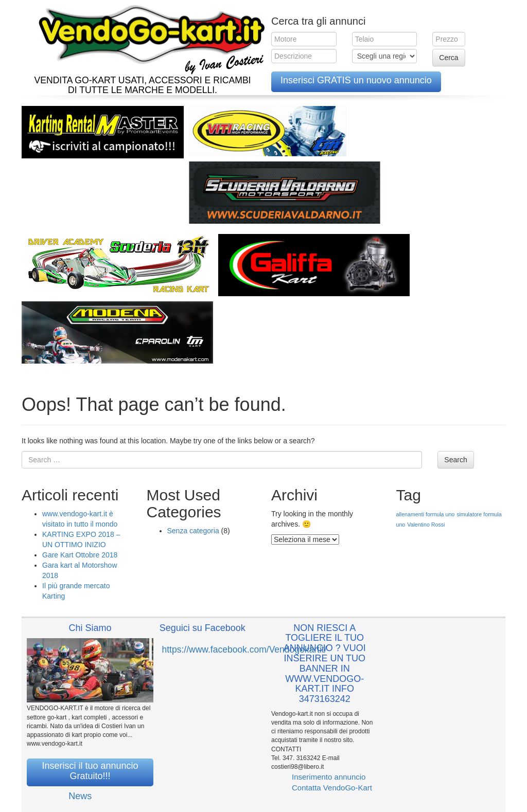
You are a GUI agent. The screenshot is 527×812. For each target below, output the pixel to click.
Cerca (449, 58)
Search (455, 460)
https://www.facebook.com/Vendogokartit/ (244, 649)
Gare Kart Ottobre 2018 (80, 555)
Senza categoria (193, 531)
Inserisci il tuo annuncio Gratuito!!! (90, 771)
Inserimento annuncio (329, 777)
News (80, 796)
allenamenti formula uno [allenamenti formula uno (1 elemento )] (426, 514)
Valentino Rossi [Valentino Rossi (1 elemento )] (426, 525)
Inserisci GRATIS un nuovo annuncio (356, 80)
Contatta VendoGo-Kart (332, 788)
